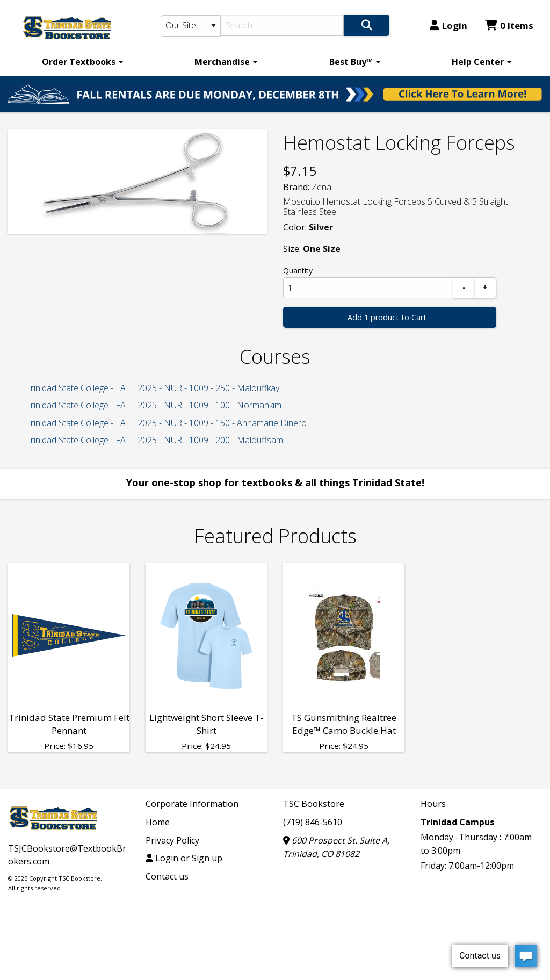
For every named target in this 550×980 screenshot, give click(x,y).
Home (158, 822)
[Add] (486, 288)
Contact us (167, 876)
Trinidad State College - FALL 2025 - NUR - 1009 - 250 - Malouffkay (153, 388)
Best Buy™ (351, 62)
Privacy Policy (172, 840)
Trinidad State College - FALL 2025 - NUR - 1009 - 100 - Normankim (154, 405)
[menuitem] (81, 62)
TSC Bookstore (314, 804)
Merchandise (222, 62)
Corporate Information (192, 804)
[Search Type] (191, 26)
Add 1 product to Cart (387, 317)
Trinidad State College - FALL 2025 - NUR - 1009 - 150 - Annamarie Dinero (166, 423)
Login (448, 26)
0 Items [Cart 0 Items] (509, 26)
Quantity (298, 271)
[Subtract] (464, 288)
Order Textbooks (79, 62)
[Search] (282, 25)
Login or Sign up (184, 858)
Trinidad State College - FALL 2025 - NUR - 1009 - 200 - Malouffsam (154, 440)
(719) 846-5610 (313, 822)
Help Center (478, 62)
